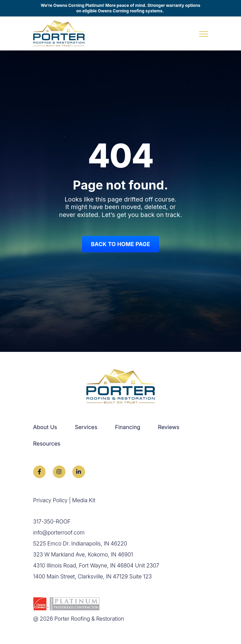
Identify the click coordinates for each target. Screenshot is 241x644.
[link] (59, 33)
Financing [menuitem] (128, 427)
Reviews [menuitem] (169, 427)
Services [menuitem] (86, 427)
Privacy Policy (51, 500)
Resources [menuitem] (47, 444)
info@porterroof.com (59, 532)
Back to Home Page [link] (120, 244)
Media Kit (83, 500)
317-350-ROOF (52, 521)
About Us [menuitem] (45, 427)
